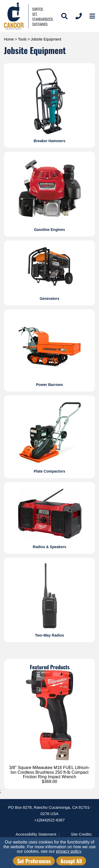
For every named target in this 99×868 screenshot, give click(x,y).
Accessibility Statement (36, 834)
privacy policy (69, 851)
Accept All (71, 861)
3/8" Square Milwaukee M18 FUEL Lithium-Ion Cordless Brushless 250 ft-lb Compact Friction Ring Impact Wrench (50, 772)
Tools (22, 39)
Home (9, 39)
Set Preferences (34, 861)
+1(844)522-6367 (50, 820)
